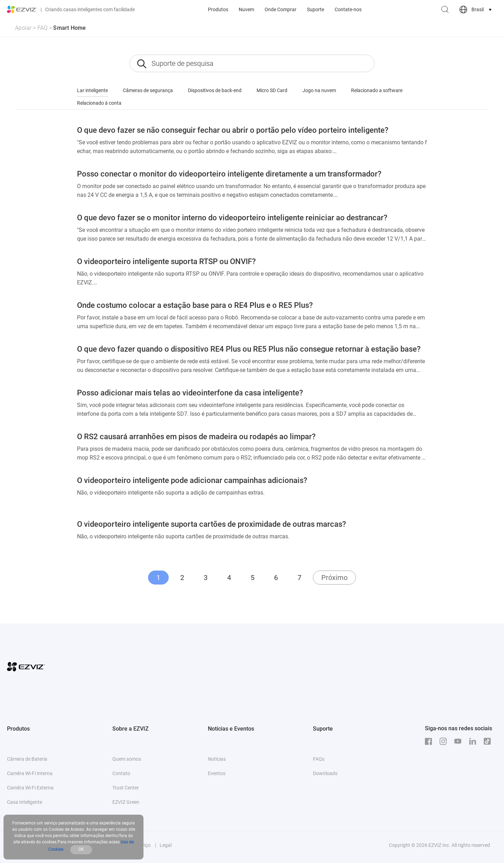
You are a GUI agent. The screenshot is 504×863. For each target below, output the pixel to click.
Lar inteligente (92, 90)
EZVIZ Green (126, 802)
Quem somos (127, 759)
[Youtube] (460, 741)
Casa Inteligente (24, 802)
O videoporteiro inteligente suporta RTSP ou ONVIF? (166, 261)
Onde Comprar (281, 9)
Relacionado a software (377, 90)
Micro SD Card (272, 90)
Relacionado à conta (99, 103)
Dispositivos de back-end (215, 90)
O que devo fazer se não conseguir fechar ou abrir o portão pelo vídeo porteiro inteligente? (233, 130)
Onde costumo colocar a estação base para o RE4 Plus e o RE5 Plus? (195, 305)
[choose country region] (476, 10)
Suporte (316, 9)
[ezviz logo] (22, 9)
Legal (166, 845)
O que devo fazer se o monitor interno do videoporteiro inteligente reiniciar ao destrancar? (232, 218)
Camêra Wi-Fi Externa (30, 788)
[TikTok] (489, 741)
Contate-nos (348, 9)
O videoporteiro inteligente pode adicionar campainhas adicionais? (192, 480)
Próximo (334, 578)
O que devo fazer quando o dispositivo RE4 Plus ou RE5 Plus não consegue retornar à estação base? (249, 349)
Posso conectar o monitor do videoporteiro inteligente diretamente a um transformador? (229, 174)
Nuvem (246, 9)
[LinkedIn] (474, 741)
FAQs (319, 759)
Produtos (218, 9)
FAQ (43, 28)
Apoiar (23, 28)
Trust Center (126, 788)
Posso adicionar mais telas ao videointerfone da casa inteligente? (190, 393)
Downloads (325, 773)
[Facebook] (430, 741)
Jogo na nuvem (319, 90)
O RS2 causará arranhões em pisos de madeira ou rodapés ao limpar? (196, 437)
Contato (121, 773)
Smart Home (69, 28)
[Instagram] (445, 741)
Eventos (217, 773)
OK (81, 849)
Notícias (217, 759)
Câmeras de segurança (148, 90)
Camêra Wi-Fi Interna (30, 773)
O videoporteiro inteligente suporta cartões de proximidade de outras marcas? (212, 524)
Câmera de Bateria (27, 759)
